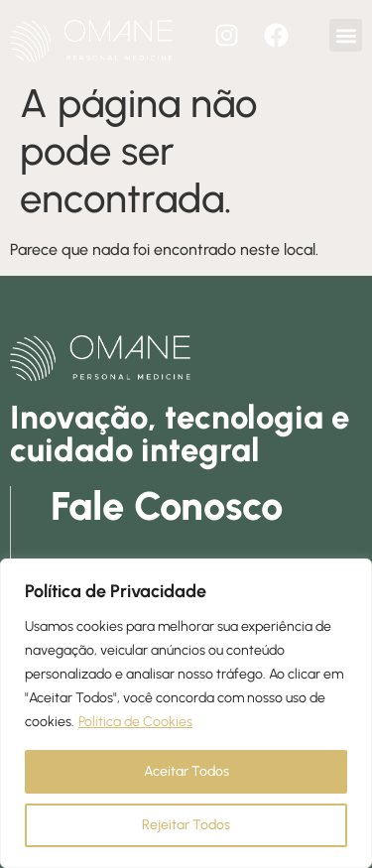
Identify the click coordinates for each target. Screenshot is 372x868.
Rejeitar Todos (186, 825)
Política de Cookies (135, 722)
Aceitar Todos (186, 771)
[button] (346, 35)
